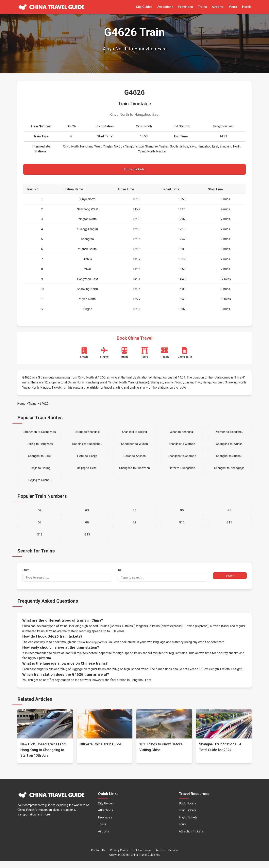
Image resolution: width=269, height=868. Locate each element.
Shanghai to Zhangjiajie (229, 472)
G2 (40, 516)
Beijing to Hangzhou (40, 446)
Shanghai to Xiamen (182, 446)
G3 (87, 516)
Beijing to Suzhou (40, 484)
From (67, 582)
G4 (134, 516)
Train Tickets (188, 817)
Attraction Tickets (191, 838)
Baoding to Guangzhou (87, 446)
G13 (87, 541)
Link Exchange (142, 857)
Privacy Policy (119, 857)
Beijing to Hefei (87, 472)
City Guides (144, 7)
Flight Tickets (188, 824)
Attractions (165, 7)
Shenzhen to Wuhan (134, 446)
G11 (229, 528)
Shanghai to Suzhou (229, 459)
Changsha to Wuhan (229, 446)
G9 (134, 528)
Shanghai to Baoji (40, 459)
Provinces (186, 7)
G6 (229, 516)
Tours (183, 831)
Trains (202, 7)
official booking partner (92, 649)
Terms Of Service (167, 857)
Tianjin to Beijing (40, 472)
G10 (182, 528)
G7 (40, 528)
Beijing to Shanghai (87, 434)
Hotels (247, 7)
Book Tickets (134, 170)
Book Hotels (187, 810)
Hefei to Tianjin (87, 459)
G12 (40, 541)
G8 (87, 528)
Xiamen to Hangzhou (229, 434)
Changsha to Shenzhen (134, 472)
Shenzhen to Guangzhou (40, 434)
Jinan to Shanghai (182, 434)
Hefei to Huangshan (182, 472)
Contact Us (98, 857)
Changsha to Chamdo (182, 459)
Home (22, 405)
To (162, 582)
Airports (218, 7)
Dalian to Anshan (134, 459)
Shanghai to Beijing (134, 434)
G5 (182, 516)
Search (230, 583)
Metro (233, 7)
